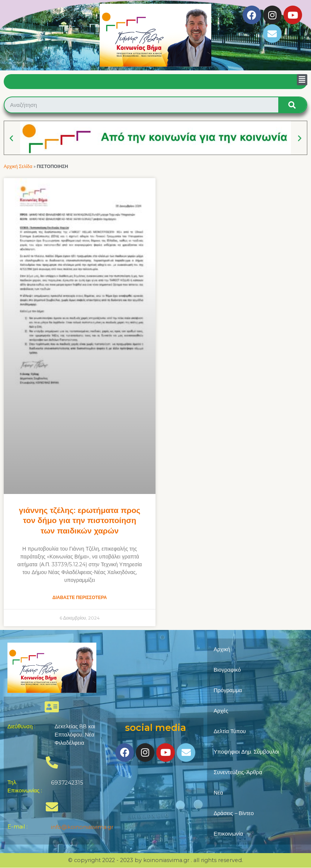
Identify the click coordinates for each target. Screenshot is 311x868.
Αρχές (221, 711)
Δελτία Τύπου (230, 731)
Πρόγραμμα (228, 690)
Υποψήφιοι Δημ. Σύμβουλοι (246, 752)
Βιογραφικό (227, 670)
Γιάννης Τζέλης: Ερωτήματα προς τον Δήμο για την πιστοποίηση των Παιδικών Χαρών (80, 520)
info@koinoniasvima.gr (82, 827)
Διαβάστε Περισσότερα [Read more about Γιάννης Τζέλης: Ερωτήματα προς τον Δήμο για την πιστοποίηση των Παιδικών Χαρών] (80, 597)
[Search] (293, 105)
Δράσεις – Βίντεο (234, 813)
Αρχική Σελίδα (18, 166)
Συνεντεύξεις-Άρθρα (238, 772)
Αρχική (222, 649)
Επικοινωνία (228, 834)
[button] (302, 80)
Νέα (218, 793)
